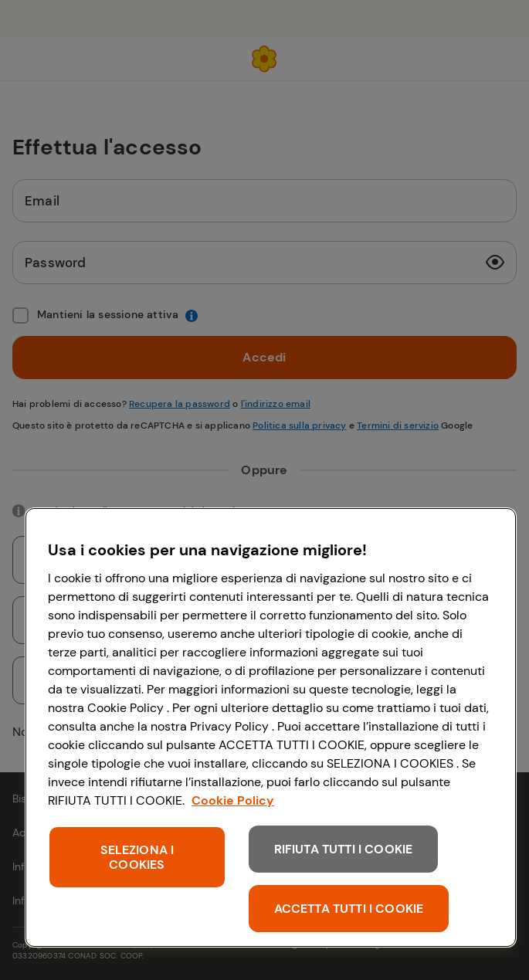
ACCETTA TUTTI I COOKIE (349, 909)
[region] (271, 727)
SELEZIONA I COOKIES (137, 857)
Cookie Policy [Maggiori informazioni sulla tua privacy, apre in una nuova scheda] (233, 800)
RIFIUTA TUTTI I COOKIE (344, 849)
